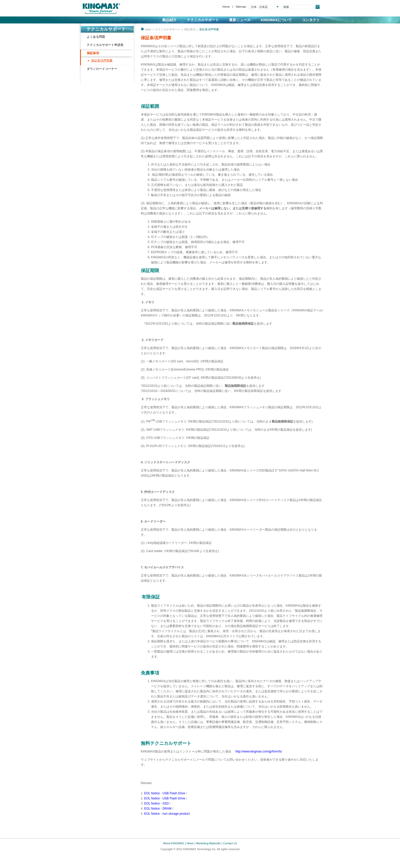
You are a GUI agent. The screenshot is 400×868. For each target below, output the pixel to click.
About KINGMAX (174, 843)
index (148, 29)
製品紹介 (169, 20)
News (190, 843)
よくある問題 (96, 37)
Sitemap (241, 7)
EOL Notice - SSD (156, 803)
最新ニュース (240, 20)
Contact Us (230, 843)
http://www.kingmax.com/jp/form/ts (259, 751)
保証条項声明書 (102, 60)
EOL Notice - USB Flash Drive (164, 793)
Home (226, 7)
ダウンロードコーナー (102, 69)
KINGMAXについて (276, 20)
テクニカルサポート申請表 (105, 45)
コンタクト (311, 20)
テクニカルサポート (203, 20)
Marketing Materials (208, 843)
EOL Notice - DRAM (158, 809)
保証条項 (93, 53)
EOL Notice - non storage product (167, 814)
